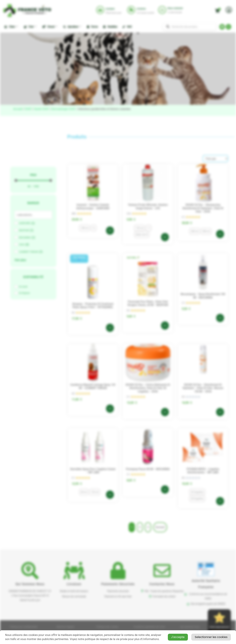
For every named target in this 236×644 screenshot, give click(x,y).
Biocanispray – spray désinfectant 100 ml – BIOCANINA (203, 296)
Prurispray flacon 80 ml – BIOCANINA (148, 469)
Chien (11, 27)
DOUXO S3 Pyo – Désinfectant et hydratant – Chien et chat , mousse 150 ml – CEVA (203, 388)
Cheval (50, 27)
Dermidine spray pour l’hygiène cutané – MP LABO (93, 471)
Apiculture (72, 27)
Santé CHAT (42, 109)
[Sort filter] (215, 159)
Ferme (92, 27)
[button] (79, 259)
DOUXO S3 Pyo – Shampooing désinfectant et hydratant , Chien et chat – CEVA (203, 208)
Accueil (18, 109)
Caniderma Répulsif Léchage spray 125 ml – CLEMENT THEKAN (93, 386)
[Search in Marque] (33, 215)
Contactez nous (162, 584)
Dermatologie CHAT (64, 109)
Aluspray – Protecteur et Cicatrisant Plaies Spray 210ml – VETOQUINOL (93, 306)
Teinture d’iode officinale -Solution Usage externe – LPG (148, 207)
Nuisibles (110, 27)
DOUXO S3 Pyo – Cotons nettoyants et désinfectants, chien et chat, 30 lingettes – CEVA (148, 388)
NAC (127, 27)
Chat (30, 27)
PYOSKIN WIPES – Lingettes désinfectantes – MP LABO (203, 471)
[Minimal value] (33, 180)
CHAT (28, 109)
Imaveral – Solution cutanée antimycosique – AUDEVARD (93, 207)
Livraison (74, 584)
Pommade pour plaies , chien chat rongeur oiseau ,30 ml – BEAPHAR (148, 303)
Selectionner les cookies (211, 637)
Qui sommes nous (30, 584)
